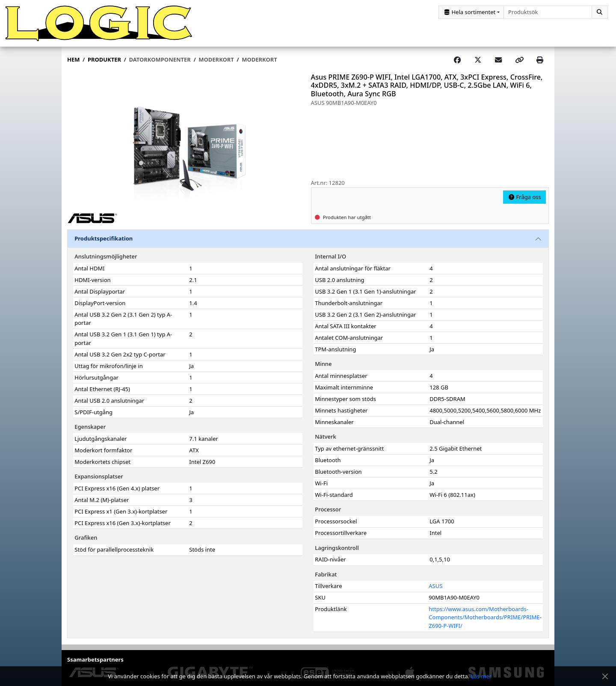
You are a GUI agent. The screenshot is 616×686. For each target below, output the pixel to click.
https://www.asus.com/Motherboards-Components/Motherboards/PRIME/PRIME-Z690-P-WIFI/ (485, 618)
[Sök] (600, 12)
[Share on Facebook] (457, 61)
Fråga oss (524, 198)
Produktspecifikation (104, 239)
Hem (73, 60)
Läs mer (481, 676)
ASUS (435, 587)
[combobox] (548, 12)
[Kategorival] (471, 12)
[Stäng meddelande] (605, 676)
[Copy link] (519, 61)
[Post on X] (478, 61)
